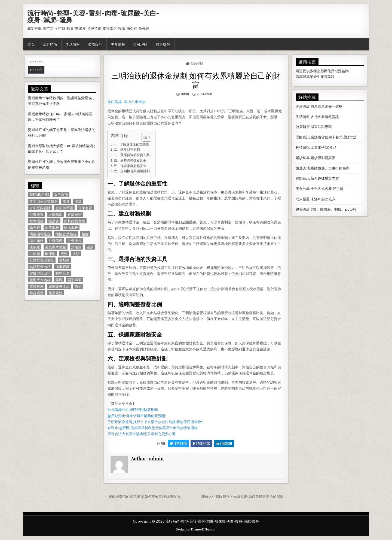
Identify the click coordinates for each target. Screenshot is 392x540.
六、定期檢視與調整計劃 (132, 171)
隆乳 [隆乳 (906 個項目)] (59, 280)
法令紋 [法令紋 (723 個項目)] (35, 247)
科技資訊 (303, 148)
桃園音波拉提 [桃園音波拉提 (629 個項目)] (66, 234)
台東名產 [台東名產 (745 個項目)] (85, 208)
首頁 (31, 44)
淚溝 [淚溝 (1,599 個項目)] (90, 247)
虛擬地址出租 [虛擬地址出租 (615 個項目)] (40, 273)
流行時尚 (50, 44)
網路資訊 (303, 178)
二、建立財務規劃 (127, 150)
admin (185, 94)
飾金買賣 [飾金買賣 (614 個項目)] (36, 293)
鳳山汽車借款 (135, 102)
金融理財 (140, 44)
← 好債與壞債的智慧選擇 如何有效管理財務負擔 (142, 497)
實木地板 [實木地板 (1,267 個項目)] (36, 221)
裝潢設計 (95, 44)
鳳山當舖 (115, 102)
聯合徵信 (163, 44)
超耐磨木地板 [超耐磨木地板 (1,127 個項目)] (40, 280)
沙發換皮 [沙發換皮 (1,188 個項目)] (75, 240)
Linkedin (224, 443)
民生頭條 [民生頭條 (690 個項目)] (36, 240)
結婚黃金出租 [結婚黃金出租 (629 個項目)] (40, 267)
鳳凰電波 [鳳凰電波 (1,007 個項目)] (56, 293)
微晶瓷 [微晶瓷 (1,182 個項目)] (54, 221)
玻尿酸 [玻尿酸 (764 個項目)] (50, 254)
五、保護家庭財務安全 (130, 166)
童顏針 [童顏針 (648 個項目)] (64, 260)
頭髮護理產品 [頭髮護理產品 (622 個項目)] (59, 286)
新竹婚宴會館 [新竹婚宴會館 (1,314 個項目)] (75, 221)
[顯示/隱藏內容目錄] (144, 137)
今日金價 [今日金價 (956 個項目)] (61, 195)
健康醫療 (303, 127)
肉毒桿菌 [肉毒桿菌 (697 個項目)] (63, 267)
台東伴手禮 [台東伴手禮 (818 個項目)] (64, 208)
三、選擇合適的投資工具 (132, 155)
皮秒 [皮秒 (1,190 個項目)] (76, 254)
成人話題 (303, 199)
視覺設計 (303, 209)
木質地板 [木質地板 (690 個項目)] (52, 227)
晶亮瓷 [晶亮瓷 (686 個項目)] (35, 227)
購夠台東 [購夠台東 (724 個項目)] (63, 273)
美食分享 (303, 189)
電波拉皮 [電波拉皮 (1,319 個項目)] (36, 286)
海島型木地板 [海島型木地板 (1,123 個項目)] (56, 247)
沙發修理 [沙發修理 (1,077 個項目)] (56, 240)
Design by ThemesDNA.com (196, 530)
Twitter (178, 443)
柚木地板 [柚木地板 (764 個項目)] (71, 227)
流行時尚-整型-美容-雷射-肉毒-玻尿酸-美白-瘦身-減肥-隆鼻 (93, 16)
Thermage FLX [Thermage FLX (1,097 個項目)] (39, 195)
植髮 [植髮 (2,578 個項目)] (85, 234)
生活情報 (73, 44)
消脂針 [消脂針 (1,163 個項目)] (76, 247)
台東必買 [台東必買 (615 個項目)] (36, 214)
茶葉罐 (329, 77)
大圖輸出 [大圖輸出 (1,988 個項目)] (56, 214)
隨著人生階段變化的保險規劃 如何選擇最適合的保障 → (245, 497)
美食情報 (118, 44)
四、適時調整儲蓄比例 (130, 160)
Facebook (201, 443)
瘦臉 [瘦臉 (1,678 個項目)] (64, 254)
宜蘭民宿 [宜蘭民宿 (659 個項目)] (75, 214)
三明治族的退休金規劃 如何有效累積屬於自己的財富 (196, 80)
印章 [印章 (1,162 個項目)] (78, 201)
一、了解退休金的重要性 (131, 144)
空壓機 (322, 71)
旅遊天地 (303, 168)
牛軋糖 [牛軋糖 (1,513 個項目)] (35, 254)
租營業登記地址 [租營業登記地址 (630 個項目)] (42, 260)
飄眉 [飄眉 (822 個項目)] (78, 286)
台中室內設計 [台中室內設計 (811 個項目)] (40, 208)
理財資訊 (303, 137)
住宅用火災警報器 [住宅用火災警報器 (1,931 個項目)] (44, 201)
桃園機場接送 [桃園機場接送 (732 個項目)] (40, 234)
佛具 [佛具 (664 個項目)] (66, 201)
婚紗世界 (303, 158)
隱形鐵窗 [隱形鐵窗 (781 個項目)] (75, 280)
